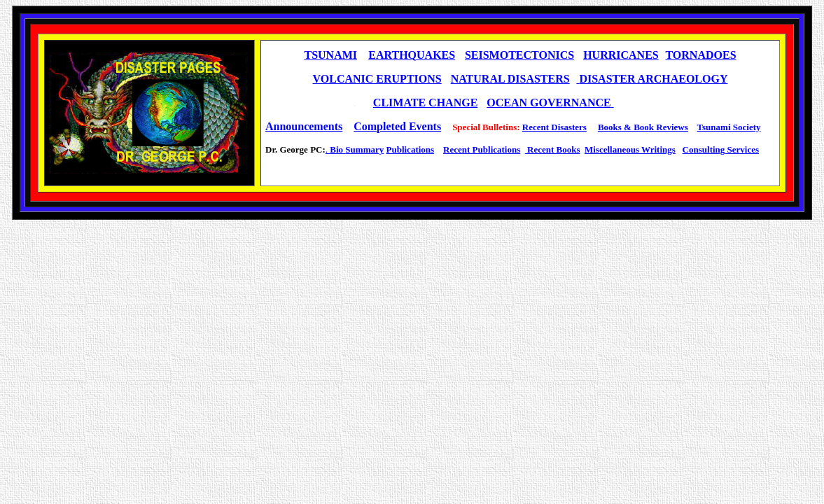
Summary (364, 149)
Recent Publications (482, 149)
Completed (380, 126)
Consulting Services (721, 149)
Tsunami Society (729, 127)
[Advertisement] (520, 172)
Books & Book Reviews (643, 127)
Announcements (304, 126)
